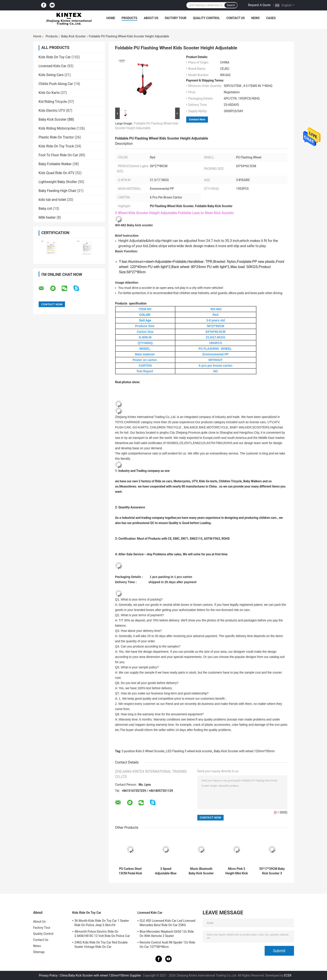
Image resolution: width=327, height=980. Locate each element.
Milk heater (47, 217)
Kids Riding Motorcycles (57, 128)
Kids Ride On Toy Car (55, 57)
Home (111, 18)
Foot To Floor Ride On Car (58, 155)
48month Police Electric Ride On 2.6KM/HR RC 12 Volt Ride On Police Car (102, 934)
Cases (271, 18)
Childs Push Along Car (56, 84)
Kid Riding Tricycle (53, 102)
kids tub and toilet (52, 200)
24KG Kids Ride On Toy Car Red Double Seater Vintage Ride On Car (101, 945)
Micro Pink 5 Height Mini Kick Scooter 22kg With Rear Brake (237, 871)
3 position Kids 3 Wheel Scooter (143, 751)
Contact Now (197, 119)
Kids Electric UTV (52, 111)
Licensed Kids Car (53, 66)
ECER (288, 975)
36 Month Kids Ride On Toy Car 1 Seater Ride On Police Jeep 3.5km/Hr (102, 923)
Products (129, 18)
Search (231, 5)
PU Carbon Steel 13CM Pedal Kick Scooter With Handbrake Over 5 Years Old (130, 871)
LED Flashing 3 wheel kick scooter (189, 751)
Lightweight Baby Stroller (58, 182)
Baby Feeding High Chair (58, 191)
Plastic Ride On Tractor (56, 137)
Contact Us (236, 18)
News (255, 18)
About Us (151, 18)
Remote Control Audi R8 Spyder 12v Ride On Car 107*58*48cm (168, 945)
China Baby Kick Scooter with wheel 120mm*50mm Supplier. (101, 975)
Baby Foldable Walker (55, 164)
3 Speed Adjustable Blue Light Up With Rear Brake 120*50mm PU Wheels (166, 871)
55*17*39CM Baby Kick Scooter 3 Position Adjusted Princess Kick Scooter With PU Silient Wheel (272, 871)
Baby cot (45, 209)
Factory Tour (176, 18)
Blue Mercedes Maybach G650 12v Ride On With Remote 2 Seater (167, 934)
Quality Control (206, 18)
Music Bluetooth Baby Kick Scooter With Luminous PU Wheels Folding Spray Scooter (201, 871)
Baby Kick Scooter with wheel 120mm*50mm (244, 751)
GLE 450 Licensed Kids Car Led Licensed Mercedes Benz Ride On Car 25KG (168, 923)
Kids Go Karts (49, 93)
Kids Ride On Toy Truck (56, 146)
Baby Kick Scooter (74, 36)
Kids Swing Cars (51, 75)
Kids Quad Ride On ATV (57, 173)
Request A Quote (259, 5)
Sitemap (39, 952)
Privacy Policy (48, 975)
